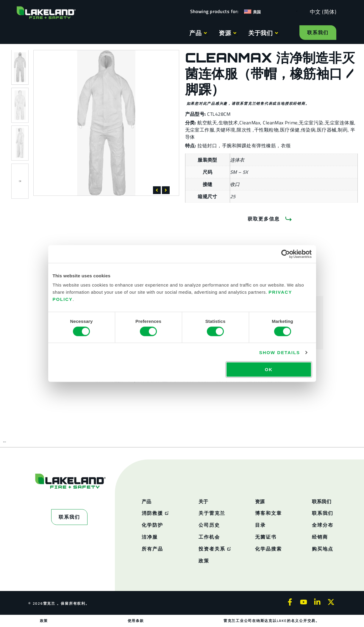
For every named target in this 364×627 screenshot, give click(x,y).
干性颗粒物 (266, 130)
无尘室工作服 (200, 130)
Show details (280, 352)
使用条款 (136, 621)
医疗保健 (290, 130)
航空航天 (207, 123)
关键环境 (226, 130)
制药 (343, 130)
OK (269, 369)
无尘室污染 (311, 123)
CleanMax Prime (280, 123)
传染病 (308, 130)
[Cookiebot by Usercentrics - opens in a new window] (286, 254)
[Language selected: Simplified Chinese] (322, 11)
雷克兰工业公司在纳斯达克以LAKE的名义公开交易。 (272, 621)
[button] (157, 190)
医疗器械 (327, 130)
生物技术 (228, 123)
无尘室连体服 (339, 123)
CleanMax (250, 123)
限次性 (245, 130)
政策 (44, 621)
